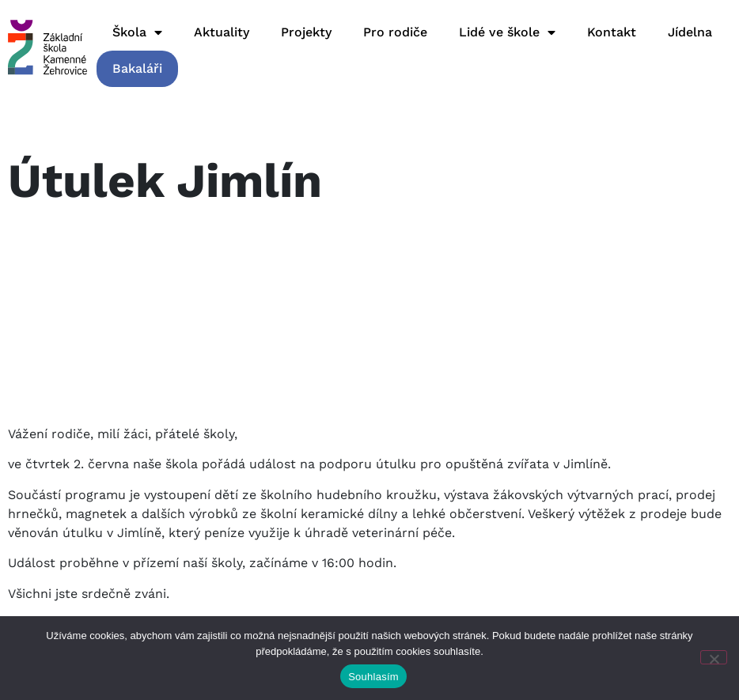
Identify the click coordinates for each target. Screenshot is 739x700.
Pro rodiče (395, 32)
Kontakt (612, 32)
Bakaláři (137, 68)
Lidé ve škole (507, 32)
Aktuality (222, 32)
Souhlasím (373, 677)
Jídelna (690, 32)
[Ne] (714, 657)
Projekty (306, 32)
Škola (137, 32)
